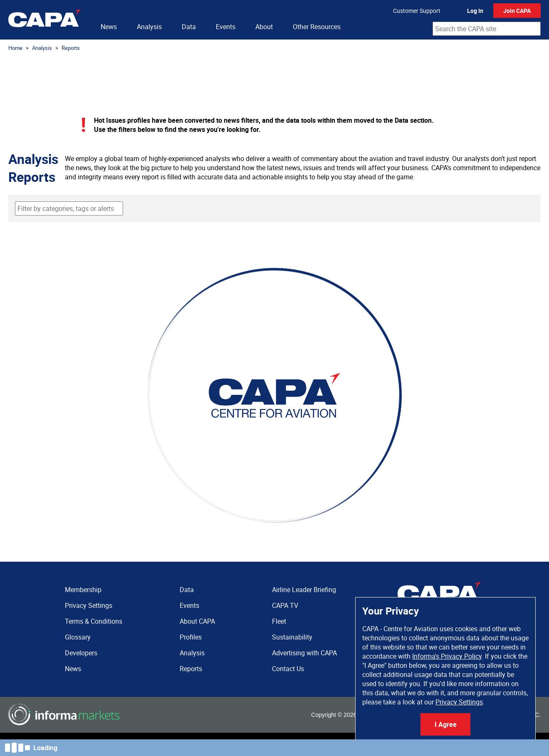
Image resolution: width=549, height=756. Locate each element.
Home (15, 48)
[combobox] (487, 29)
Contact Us (288, 669)
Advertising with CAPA (304, 653)
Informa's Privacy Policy (447, 656)
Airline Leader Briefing (304, 590)
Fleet (279, 621)
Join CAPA (517, 11)
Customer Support (417, 11)
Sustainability (292, 637)
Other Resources (317, 27)
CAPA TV (285, 605)
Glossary (78, 637)
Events (226, 27)
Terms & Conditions (94, 621)
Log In (475, 11)
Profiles (191, 637)
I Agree (446, 724)
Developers (81, 653)
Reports (71, 48)
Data (189, 27)
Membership (83, 590)
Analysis (149, 27)
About (264, 27)
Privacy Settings (459, 702)
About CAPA (197, 621)
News (109, 27)
